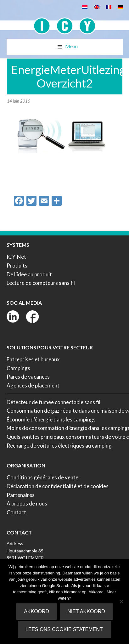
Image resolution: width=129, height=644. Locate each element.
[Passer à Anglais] (97, 7)
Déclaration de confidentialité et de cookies (58, 486)
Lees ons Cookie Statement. (64, 629)
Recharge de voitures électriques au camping (59, 446)
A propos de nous (27, 503)
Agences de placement (33, 385)
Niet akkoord (86, 611)
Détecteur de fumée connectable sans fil (53, 402)
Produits (17, 266)
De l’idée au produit (29, 274)
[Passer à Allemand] (121, 7)
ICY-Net (16, 257)
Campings (18, 368)
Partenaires (21, 495)
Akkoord (36, 611)
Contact (16, 512)
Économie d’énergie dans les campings (51, 419)
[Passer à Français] (109, 7)
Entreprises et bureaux (33, 359)
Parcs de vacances (28, 377)
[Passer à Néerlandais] (85, 7)
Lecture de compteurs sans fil (41, 283)
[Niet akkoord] (121, 602)
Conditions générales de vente (42, 477)
